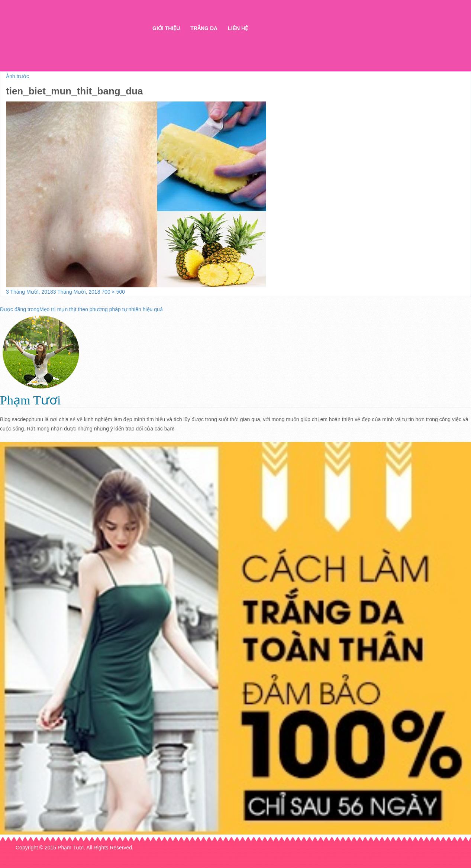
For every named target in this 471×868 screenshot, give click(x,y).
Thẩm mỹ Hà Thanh (80, 41)
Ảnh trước (17, 76)
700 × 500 (113, 292)
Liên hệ (238, 28)
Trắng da (204, 28)
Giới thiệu (166, 28)
